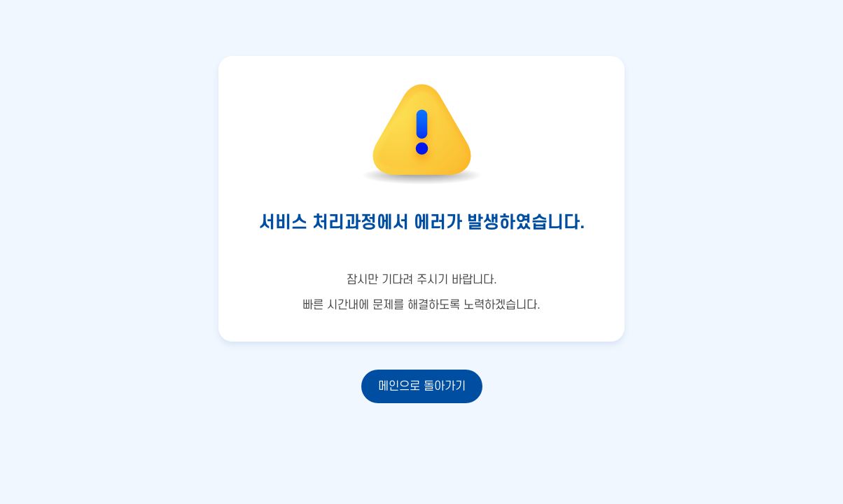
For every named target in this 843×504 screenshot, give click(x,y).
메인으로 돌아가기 (422, 386)
